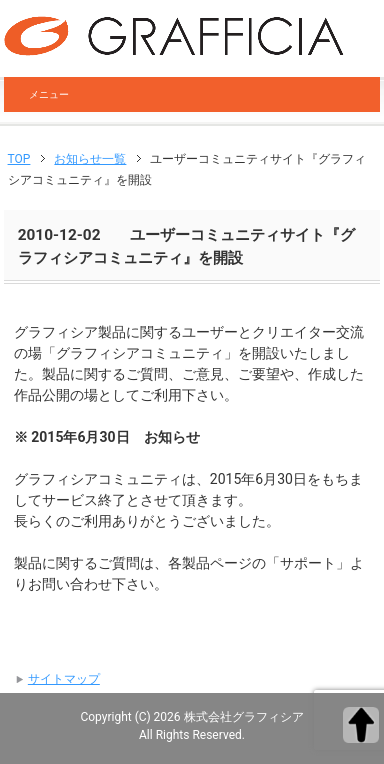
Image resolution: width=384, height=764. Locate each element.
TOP (19, 159)
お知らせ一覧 (90, 159)
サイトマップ (64, 679)
